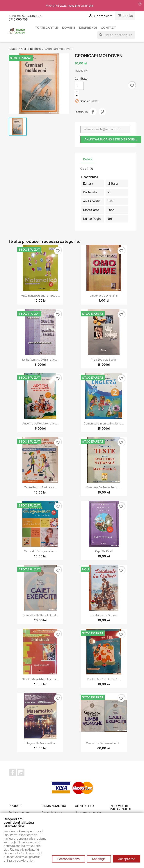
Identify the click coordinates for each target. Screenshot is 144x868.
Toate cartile (47, 28)
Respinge (99, 859)
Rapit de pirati (104, 551)
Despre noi (88, 28)
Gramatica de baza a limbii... (40, 615)
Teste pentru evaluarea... (40, 487)
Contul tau (84, 806)
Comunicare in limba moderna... (104, 423)
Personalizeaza (69, 859)
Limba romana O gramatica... (40, 360)
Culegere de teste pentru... (104, 487)
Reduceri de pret (19, 812)
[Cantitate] (79, 86)
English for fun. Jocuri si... (104, 679)
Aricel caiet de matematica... (40, 423)
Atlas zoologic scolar (104, 360)
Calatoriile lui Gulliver (104, 615)
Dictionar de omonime (104, 296)
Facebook (13, 773)
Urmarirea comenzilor (88, 812)
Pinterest (102, 112)
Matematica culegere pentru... (40, 296)
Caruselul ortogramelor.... (40, 551)
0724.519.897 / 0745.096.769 (26, 18)
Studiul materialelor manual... (40, 679)
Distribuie (93, 112)
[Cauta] (116, 35)
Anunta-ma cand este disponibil (111, 139)
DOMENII (69, 28)
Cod (83, 169)
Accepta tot (127, 859)
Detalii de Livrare (52, 812)
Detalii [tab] (88, 159)
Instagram (21, 773)
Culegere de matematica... (40, 743)
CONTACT (108, 28)
